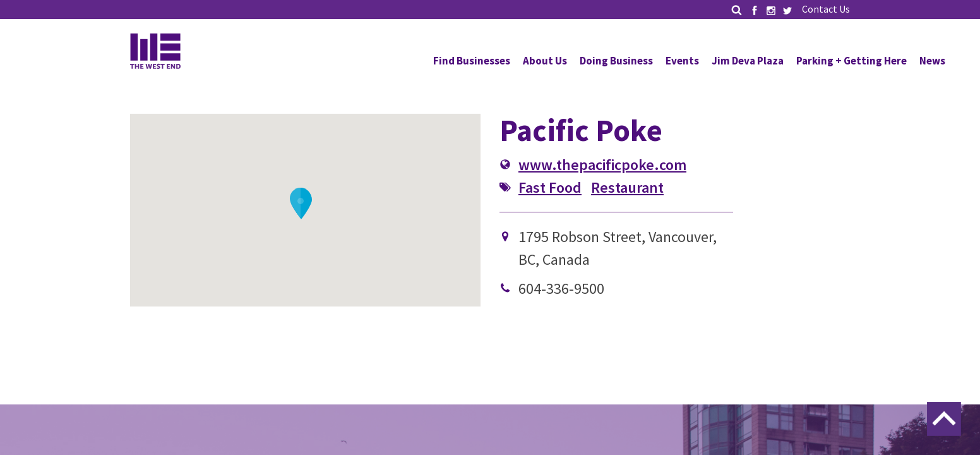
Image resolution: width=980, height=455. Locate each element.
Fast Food (550, 187)
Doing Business (616, 61)
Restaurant (627, 187)
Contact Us (826, 9)
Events (682, 61)
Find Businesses (472, 61)
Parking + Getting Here (852, 61)
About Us (545, 61)
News (932, 61)
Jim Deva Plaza (748, 61)
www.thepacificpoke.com (602, 165)
